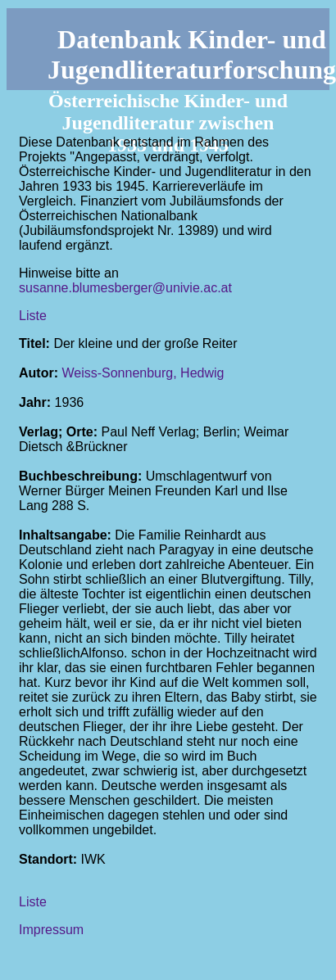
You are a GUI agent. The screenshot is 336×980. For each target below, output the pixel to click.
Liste (33, 316)
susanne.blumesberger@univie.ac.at (125, 288)
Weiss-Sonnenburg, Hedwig (143, 373)
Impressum (51, 930)
